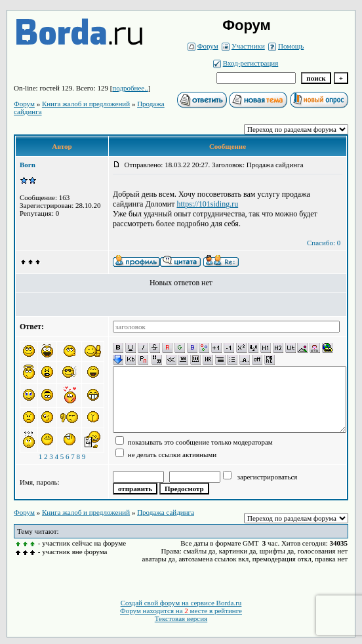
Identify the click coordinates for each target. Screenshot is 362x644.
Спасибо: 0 (324, 243)
